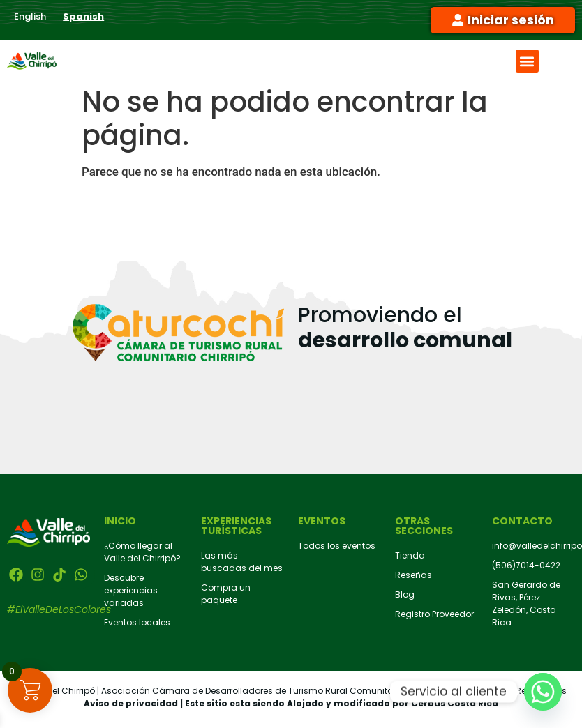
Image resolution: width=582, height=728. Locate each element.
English (30, 16)
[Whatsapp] (543, 692)
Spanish (83, 16)
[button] (527, 61)
